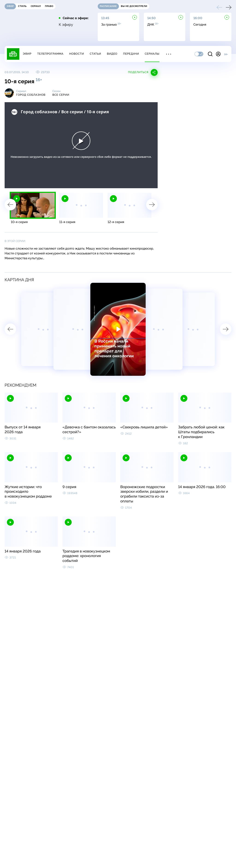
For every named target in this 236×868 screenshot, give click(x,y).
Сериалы (152, 54)
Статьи (95, 54)
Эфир (27, 54)
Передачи (131, 54)
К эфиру (66, 25)
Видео (112, 54)
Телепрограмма (50, 54)
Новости (77, 54)
